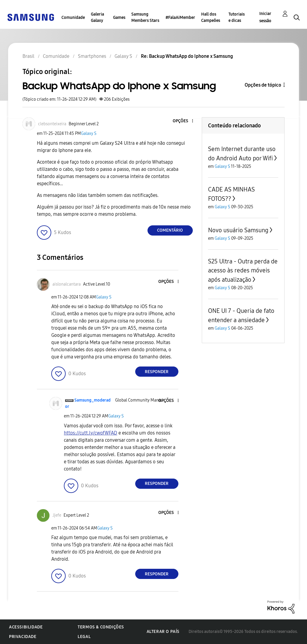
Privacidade (23, 637)
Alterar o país (163, 632)
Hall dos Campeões (211, 17)
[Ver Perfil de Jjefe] (57, 515)
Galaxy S (89, 134)
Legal (84, 637)
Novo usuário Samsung (238, 230)
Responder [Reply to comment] (157, 372)
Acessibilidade (26, 627)
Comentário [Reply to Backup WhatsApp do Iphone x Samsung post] (170, 230)
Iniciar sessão (265, 17)
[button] (182, 121)
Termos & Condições (101, 627)
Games (119, 18)
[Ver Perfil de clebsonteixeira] (52, 124)
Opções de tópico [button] (263, 85)
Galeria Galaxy (97, 17)
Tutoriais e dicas (237, 17)
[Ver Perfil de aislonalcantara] (67, 284)
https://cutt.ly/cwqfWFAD (91, 433)
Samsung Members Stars (145, 17)
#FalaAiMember (180, 18)
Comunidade (73, 18)
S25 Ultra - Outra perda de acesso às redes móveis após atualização (243, 270)
